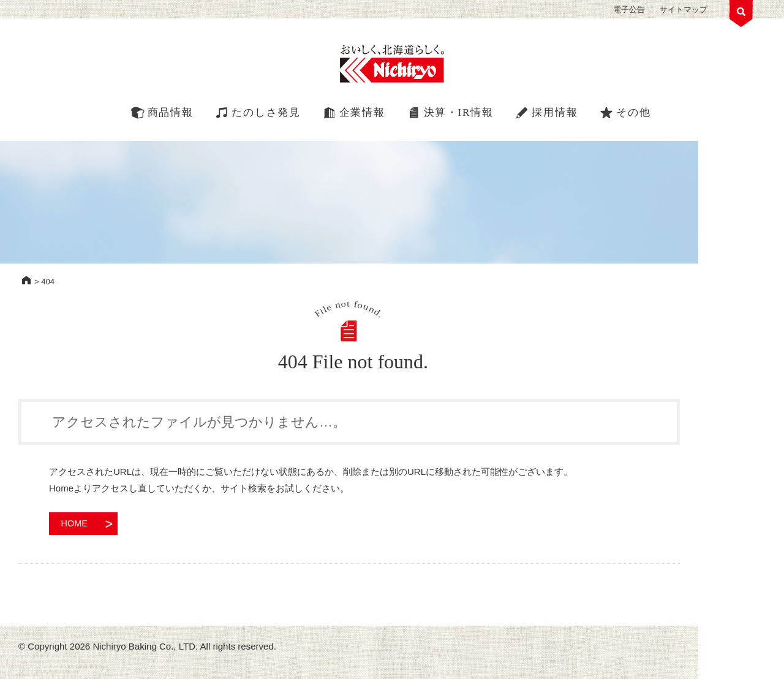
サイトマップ (684, 9)
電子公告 (629, 9)
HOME (26, 280)
